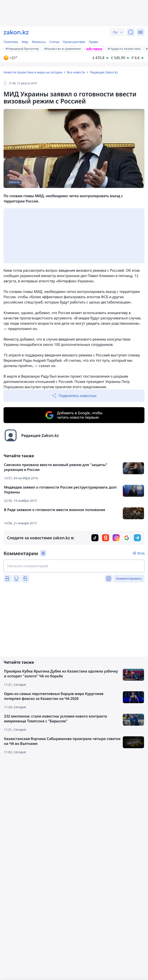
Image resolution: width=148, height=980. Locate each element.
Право (93, 42)
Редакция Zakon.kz (104, 72)
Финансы (39, 42)
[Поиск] (131, 32)
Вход (141, 553)
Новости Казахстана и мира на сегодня (33, 72)
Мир (25, 42)
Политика (11, 42)
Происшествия (74, 42)
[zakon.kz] (16, 32)
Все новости (76, 72)
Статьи (54, 42)
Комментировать (129, 578)
